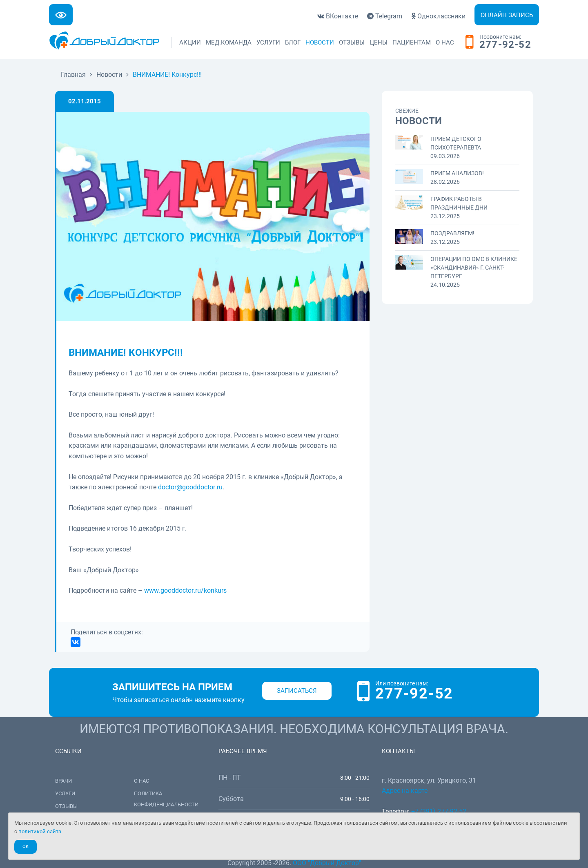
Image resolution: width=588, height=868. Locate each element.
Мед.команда (229, 42)
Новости (320, 42)
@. (190, 487)
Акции (190, 42)
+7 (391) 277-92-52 (439, 811)
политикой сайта (40, 831)
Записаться (297, 691)
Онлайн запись (507, 15)
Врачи (63, 781)
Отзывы (352, 42)
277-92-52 (505, 45)
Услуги (268, 42)
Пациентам (412, 42)
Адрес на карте (405, 791)
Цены (379, 42)
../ (185, 590)
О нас (445, 42)
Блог (293, 42)
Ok (26, 847)
